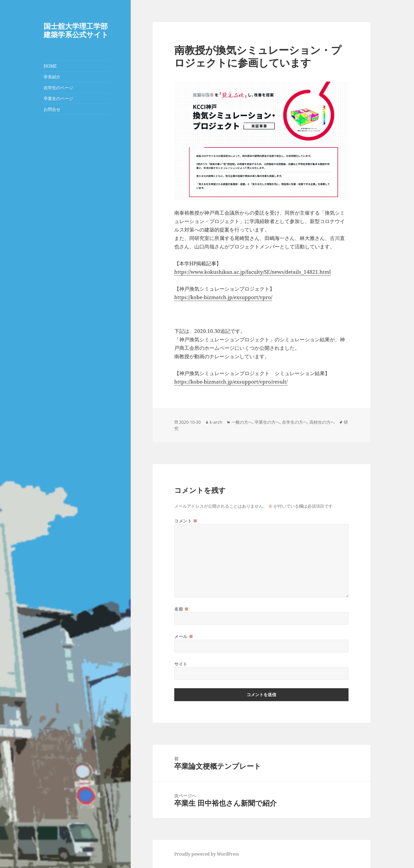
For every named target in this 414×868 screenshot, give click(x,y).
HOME (50, 66)
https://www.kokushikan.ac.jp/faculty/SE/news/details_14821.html (253, 272)
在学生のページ (58, 88)
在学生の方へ (295, 422)
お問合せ (52, 109)
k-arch (216, 422)
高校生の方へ (322, 422)
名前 (182, 609)
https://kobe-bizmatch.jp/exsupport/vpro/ (223, 297)
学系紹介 (52, 77)
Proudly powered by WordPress (207, 854)
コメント (186, 521)
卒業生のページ (58, 98)
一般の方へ (242, 422)
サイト (181, 664)
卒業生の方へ (267, 422)
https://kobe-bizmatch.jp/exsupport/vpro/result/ (231, 382)
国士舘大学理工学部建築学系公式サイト (76, 30)
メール (184, 636)
